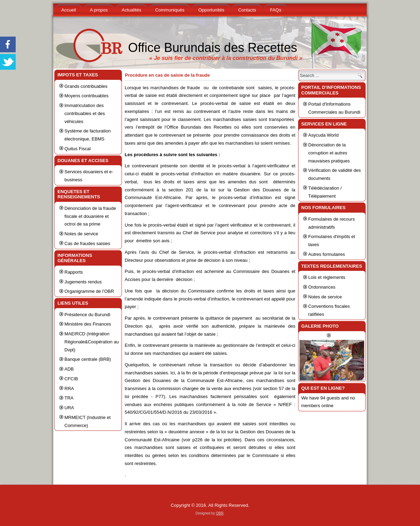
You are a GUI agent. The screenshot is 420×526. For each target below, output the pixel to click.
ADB (69, 369)
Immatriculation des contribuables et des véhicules (85, 113)
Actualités (131, 10)
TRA (69, 398)
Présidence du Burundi (87, 315)
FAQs (276, 10)
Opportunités (211, 10)
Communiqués (170, 10)
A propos (99, 10)
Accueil (69, 10)
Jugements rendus (83, 282)
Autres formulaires (326, 254)
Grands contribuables (86, 86)
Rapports (74, 272)
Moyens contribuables (86, 96)
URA (69, 408)
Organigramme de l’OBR (89, 291)
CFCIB (71, 379)
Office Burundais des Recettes (213, 48)
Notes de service (81, 234)
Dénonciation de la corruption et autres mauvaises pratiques (329, 153)
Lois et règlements (327, 277)
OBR (220, 513)
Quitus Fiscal (77, 149)
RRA (69, 388)
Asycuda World (323, 135)
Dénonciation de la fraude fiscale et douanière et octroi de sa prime (90, 216)
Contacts (247, 10)
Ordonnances (322, 287)
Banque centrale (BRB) (88, 359)
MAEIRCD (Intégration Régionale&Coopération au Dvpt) (92, 342)
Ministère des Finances (88, 324)
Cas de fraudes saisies (87, 243)
